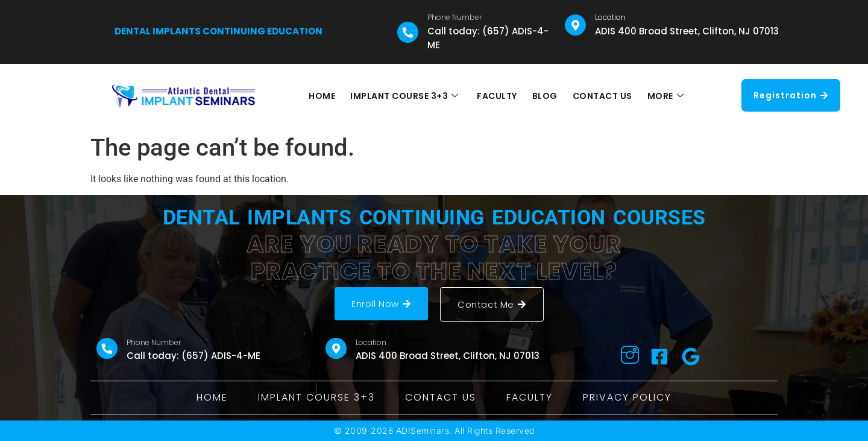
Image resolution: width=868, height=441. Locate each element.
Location (610, 17)
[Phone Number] (408, 32)
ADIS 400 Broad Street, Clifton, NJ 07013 (687, 31)
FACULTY (498, 96)
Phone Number (454, 17)
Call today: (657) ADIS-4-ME (193, 356)
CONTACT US (601, 96)
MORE (664, 96)
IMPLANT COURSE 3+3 (405, 96)
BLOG (544, 96)
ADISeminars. (424, 430)
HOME (323, 96)
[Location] (575, 25)
